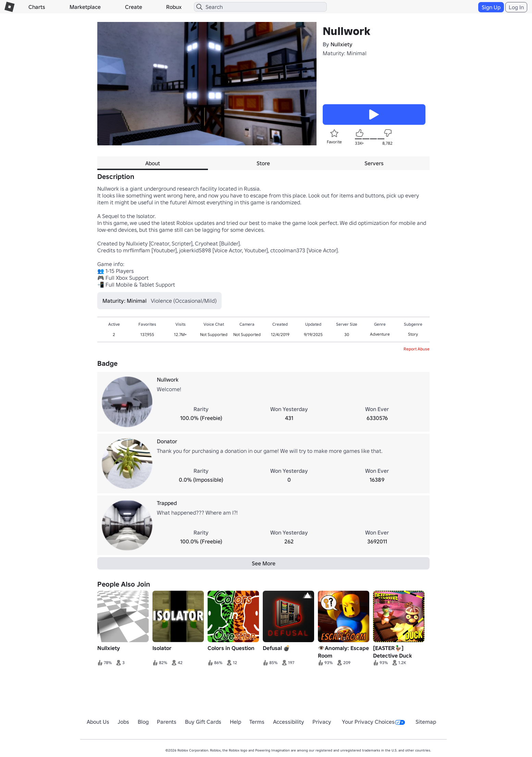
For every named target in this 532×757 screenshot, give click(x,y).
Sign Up (491, 7)
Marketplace (85, 7)
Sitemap (426, 722)
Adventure (380, 334)
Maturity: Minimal (345, 53)
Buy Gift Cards (203, 722)
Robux (174, 7)
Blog (143, 722)
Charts (37, 7)
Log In (516, 7)
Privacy (322, 722)
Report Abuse (417, 349)
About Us (98, 722)
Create (134, 7)
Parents (167, 722)
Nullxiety (342, 44)
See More (264, 563)
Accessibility (289, 722)
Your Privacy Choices (373, 722)
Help (236, 722)
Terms (257, 722)
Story (413, 334)
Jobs (123, 722)
